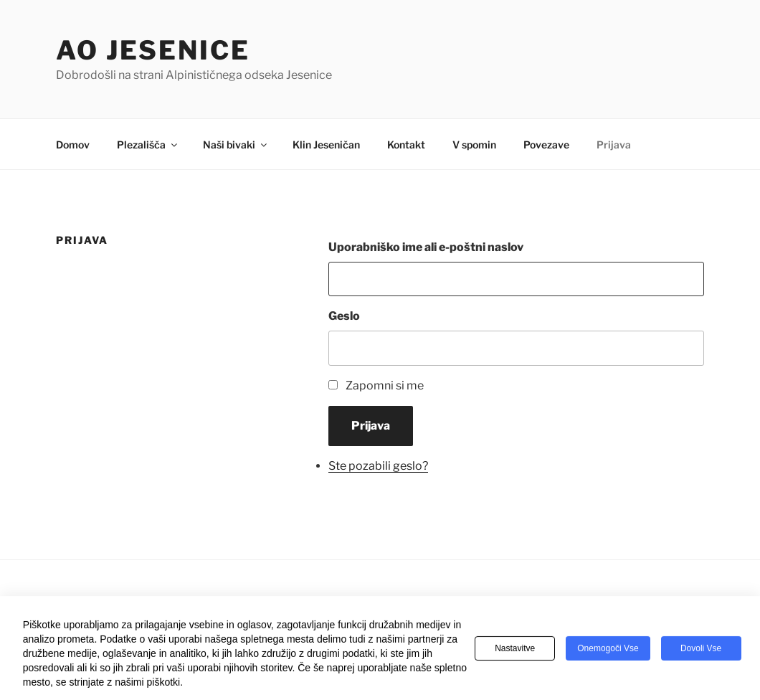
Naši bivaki (236, 145)
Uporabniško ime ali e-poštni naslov (426, 247)
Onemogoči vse (608, 651)
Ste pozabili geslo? (378, 466)
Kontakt (406, 145)
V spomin (474, 145)
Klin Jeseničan (326, 145)
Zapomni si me (385, 386)
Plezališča (148, 145)
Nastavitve (515, 651)
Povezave (546, 145)
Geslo (344, 316)
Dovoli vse (701, 651)
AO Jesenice (153, 50)
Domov (73, 145)
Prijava (614, 145)
